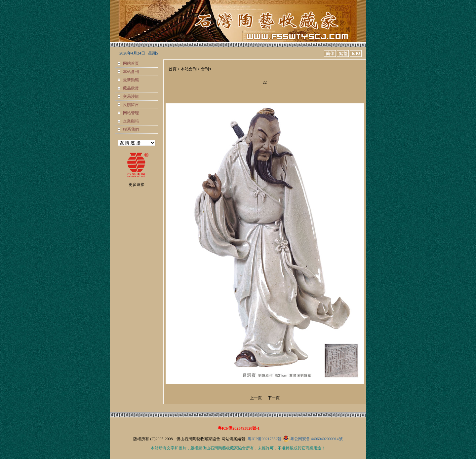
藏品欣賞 (131, 88)
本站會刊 (131, 72)
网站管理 (131, 113)
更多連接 (137, 185)
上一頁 (256, 398)
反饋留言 (131, 105)
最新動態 (131, 80)
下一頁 (274, 398)
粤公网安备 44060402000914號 (317, 439)
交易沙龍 (131, 96)
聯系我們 (131, 129)
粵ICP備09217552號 (265, 439)
